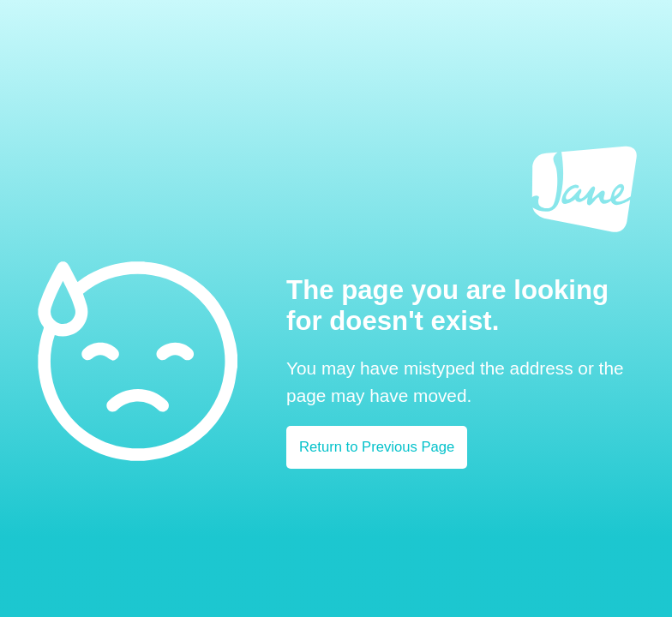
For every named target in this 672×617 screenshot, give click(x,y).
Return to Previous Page (377, 447)
